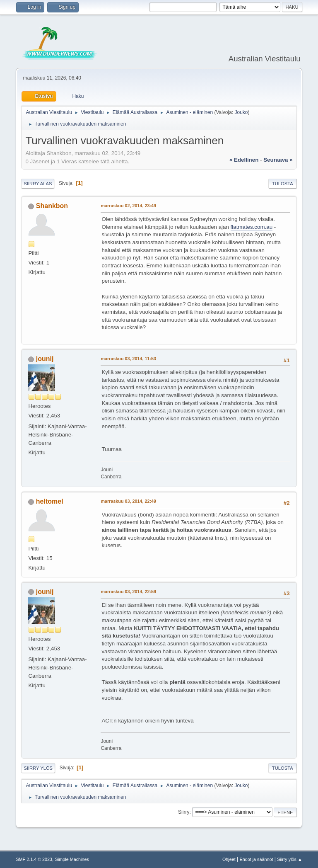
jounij (45, 359)
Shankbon (52, 206)
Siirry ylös (38, 768)
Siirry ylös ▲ (289, 859)
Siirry (184, 812)
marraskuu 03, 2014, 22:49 (128, 501)
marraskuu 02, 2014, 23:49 (128, 206)
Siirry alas (38, 184)
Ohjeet (229, 859)
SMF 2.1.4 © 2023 (34, 859)
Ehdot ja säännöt (256, 859)
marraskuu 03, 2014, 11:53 (128, 359)
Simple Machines (72, 859)
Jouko (241, 112)
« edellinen (244, 160)
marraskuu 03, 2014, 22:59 (128, 592)
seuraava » (278, 160)
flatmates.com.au (252, 227)
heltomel (50, 501)
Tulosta (283, 184)
